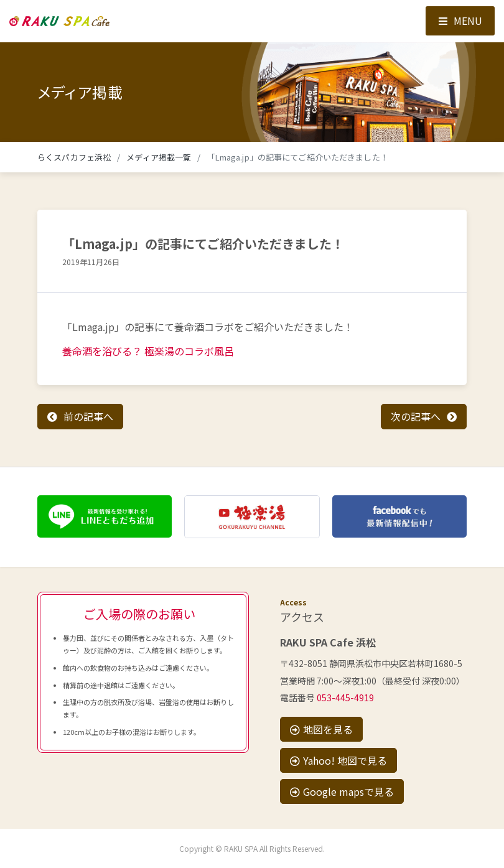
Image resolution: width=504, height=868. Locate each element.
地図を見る (321, 729)
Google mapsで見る (342, 791)
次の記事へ (416, 416)
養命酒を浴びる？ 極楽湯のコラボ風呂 (148, 351)
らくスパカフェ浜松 (74, 157)
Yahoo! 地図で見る (338, 760)
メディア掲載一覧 (159, 157)
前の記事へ (88, 416)
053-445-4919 (345, 698)
